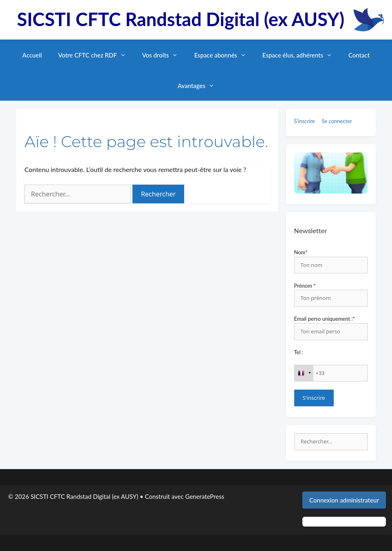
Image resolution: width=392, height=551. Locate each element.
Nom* (301, 252)
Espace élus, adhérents (301, 55)
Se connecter (337, 121)
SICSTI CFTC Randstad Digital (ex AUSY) (181, 19)
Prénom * (305, 286)
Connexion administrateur (344, 500)
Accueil (32, 55)
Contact (359, 55)
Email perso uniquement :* (325, 319)
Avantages (200, 86)
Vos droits (164, 55)
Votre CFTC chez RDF (96, 55)
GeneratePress (205, 496)
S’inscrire (305, 121)
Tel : (299, 352)
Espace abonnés (224, 55)
